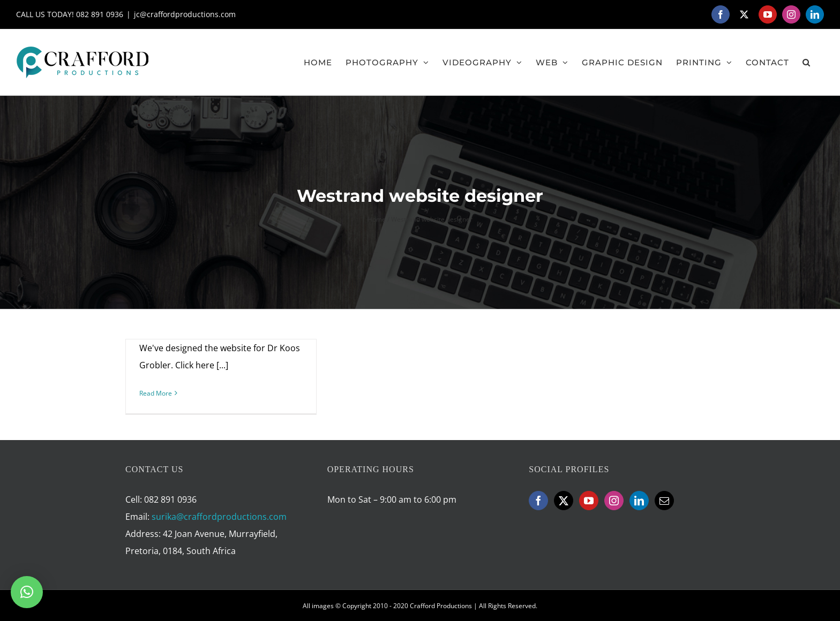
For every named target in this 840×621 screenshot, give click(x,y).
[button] (807, 62)
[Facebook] (538, 501)
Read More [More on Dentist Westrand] (156, 393)
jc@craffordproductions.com (185, 14)
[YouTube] (589, 501)
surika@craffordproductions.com (219, 517)
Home (377, 219)
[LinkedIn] (639, 501)
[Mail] (664, 501)
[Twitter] (564, 501)
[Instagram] (614, 501)
